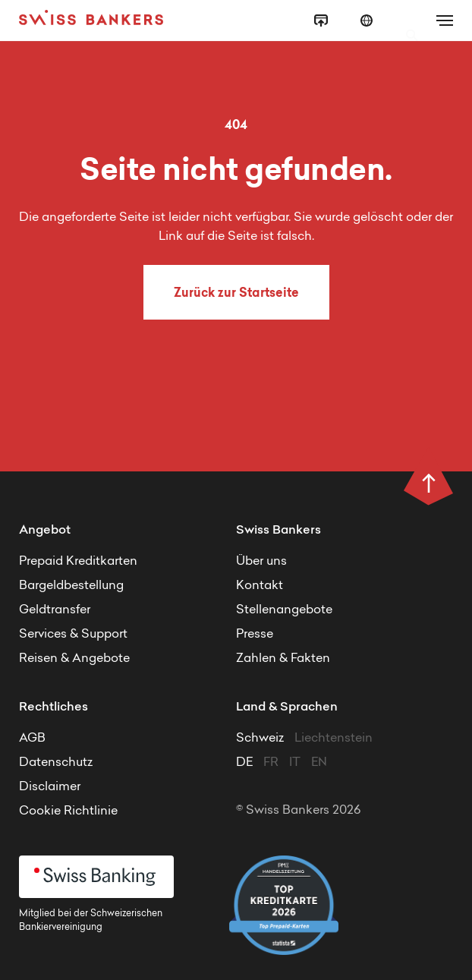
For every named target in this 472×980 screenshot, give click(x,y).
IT (295, 763)
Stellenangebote (284, 610)
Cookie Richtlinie (68, 811)
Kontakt (260, 586)
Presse (255, 635)
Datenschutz (56, 763)
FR (271, 763)
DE (244, 763)
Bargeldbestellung (71, 586)
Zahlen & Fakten (283, 659)
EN (319, 763)
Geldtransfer (55, 610)
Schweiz (261, 739)
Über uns (261, 562)
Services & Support (73, 635)
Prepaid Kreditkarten (78, 562)
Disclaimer (50, 787)
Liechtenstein (334, 739)
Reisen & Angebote (74, 659)
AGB (32, 739)
